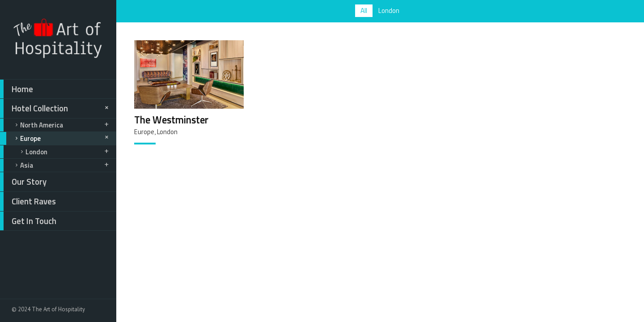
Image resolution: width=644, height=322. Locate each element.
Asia (55, 165)
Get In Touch (28, 221)
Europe (56, 138)
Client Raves (28, 201)
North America (55, 125)
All (364, 11)
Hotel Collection (56, 108)
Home (17, 89)
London (55, 152)
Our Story (23, 182)
